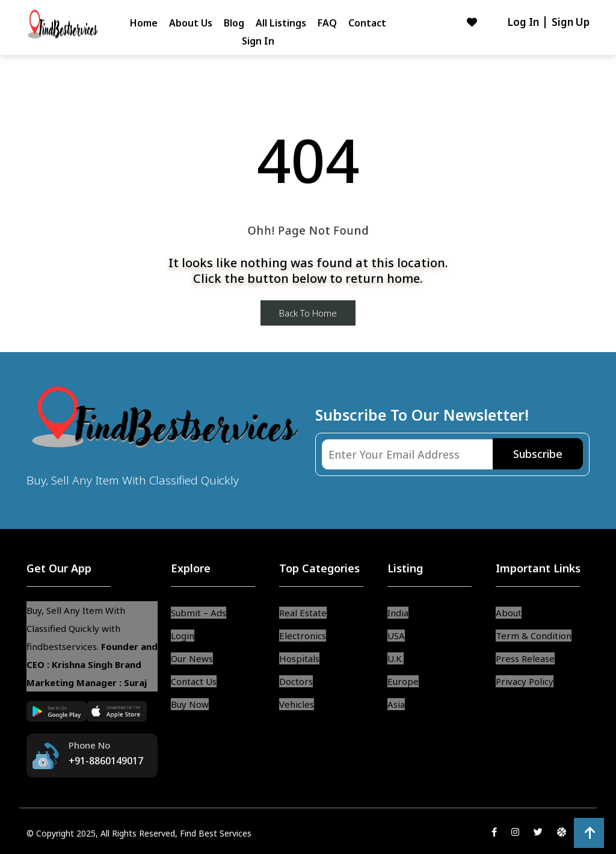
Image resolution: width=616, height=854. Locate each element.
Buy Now (190, 704)
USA (396, 636)
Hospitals (299, 658)
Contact (367, 23)
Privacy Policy (525, 681)
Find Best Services (216, 833)
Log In (524, 22)
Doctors (296, 681)
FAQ (327, 23)
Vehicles (297, 704)
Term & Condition (534, 636)
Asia (396, 704)
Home (144, 23)
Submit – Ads (199, 613)
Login (183, 636)
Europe (403, 681)
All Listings (281, 23)
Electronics (303, 636)
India (398, 613)
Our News (192, 658)
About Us (191, 23)
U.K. (396, 658)
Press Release (525, 658)
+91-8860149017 (106, 761)
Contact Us (194, 681)
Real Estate (303, 613)
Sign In (258, 41)
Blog (234, 23)
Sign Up (571, 22)
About (509, 613)
